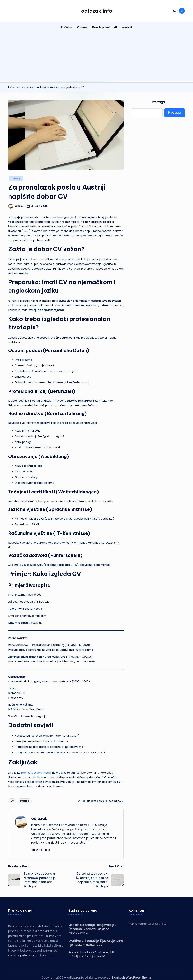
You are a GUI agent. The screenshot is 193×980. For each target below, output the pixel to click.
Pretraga (158, 102)
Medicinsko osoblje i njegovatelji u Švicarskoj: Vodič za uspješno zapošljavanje (92, 929)
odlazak (39, 818)
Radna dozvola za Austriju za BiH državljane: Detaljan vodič (91, 954)
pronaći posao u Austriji (36, 773)
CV (12, 801)
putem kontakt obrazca (37, 955)
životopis (25, 801)
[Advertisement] (96, 58)
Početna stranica (18, 87)
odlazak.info (97, 11)
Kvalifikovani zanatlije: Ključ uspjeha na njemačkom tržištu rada (96, 943)
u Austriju (16, 179)
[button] (41, 850)
